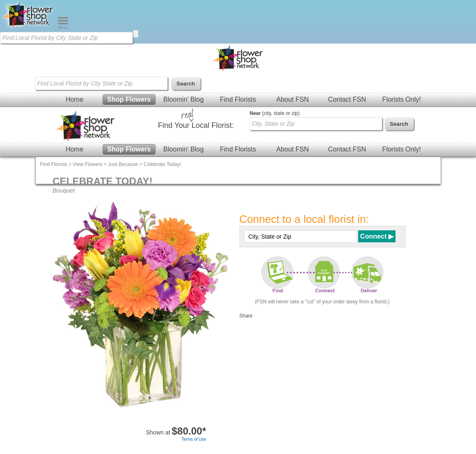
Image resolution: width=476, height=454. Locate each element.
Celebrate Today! (162, 164)
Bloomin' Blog (183, 99)
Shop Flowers (129, 99)
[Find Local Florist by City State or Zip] (66, 38)
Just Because (123, 164)
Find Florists (238, 99)
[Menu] (63, 27)
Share (246, 316)
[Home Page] (29, 27)
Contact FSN (347, 99)
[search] (136, 34)
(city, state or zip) (275, 113)
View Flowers (88, 164)
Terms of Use (194, 439)
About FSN (293, 99)
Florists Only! (402, 99)
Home (74, 99)
